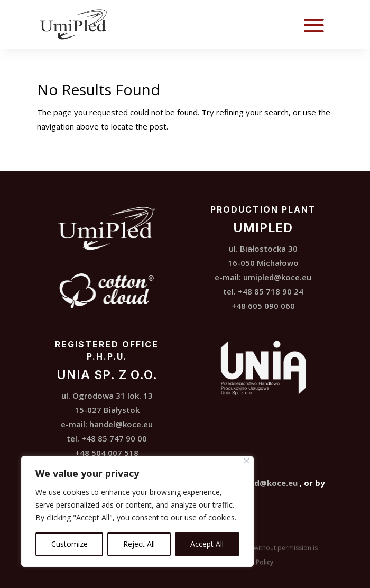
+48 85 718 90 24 (271, 291)
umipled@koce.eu (277, 277)
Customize (70, 544)
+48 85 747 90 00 (114, 438)
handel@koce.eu (121, 424)
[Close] (247, 461)
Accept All (207, 544)
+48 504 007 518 (107, 453)
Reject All (139, 544)
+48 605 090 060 (263, 306)
